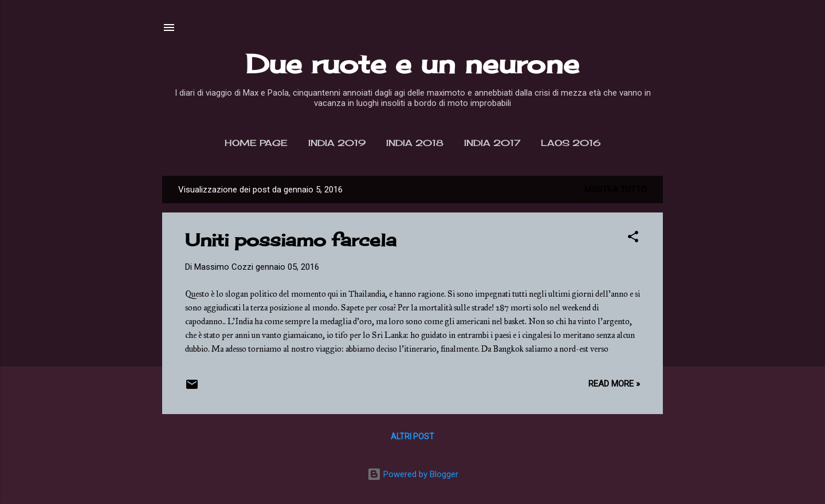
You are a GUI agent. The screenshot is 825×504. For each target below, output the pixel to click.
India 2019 (337, 143)
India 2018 (415, 143)
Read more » (614, 384)
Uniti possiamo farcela (291, 240)
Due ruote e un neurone (412, 64)
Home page (256, 143)
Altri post (412, 436)
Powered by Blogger (413, 474)
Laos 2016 (571, 143)
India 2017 (492, 143)
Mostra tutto (616, 190)
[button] (633, 239)
